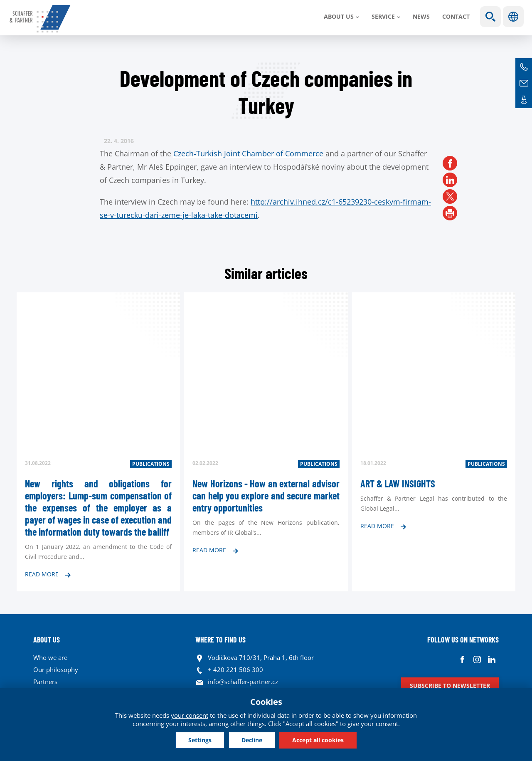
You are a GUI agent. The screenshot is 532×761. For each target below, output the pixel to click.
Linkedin (491, 660)
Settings (200, 740)
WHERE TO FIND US (220, 640)
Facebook (462, 660)
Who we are (50, 657)
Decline (252, 740)
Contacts (524, 100)
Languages (513, 17)
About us (339, 16)
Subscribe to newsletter (450, 686)
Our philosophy (56, 670)
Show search (490, 17)
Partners (45, 682)
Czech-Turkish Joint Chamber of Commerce (248, 153)
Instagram (477, 660)
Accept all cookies (318, 740)
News (421, 16)
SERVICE (383, 16)
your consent (190, 715)
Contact (456, 16)
